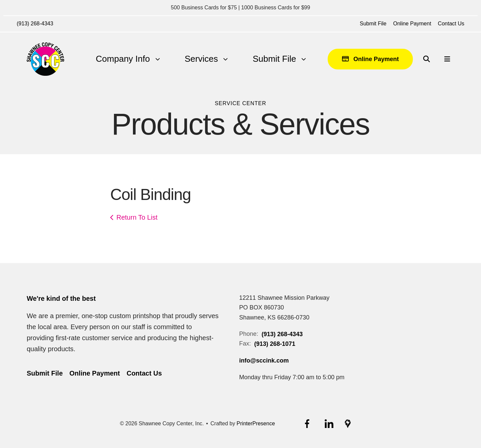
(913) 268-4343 (35, 24)
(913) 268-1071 (275, 344)
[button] (427, 59)
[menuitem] (123, 59)
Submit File (373, 24)
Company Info (123, 59)
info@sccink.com (264, 361)
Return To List (137, 217)
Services (201, 59)
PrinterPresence (256, 423)
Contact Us (451, 24)
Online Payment (412, 24)
